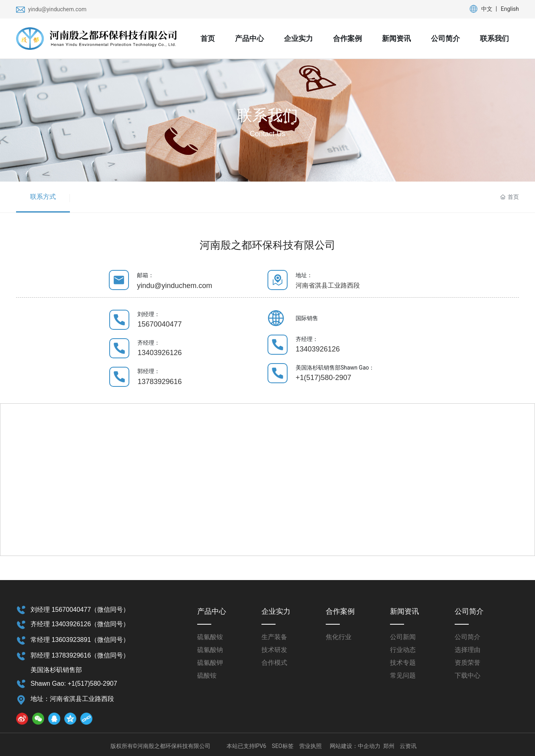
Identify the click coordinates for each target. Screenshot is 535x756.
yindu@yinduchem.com (57, 9)
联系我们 (267, 115)
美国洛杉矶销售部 (56, 670)
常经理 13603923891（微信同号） (80, 640)
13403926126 (159, 353)
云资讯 (408, 746)
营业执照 (310, 746)
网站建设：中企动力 (355, 746)
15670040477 (159, 324)
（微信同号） (110, 610)
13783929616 (159, 382)
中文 (487, 9)
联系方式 (43, 197)
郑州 (389, 746)
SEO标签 (283, 746)
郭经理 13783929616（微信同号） (80, 655)
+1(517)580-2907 (324, 378)
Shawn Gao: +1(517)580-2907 (74, 683)
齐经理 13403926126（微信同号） (80, 624)
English (510, 9)
